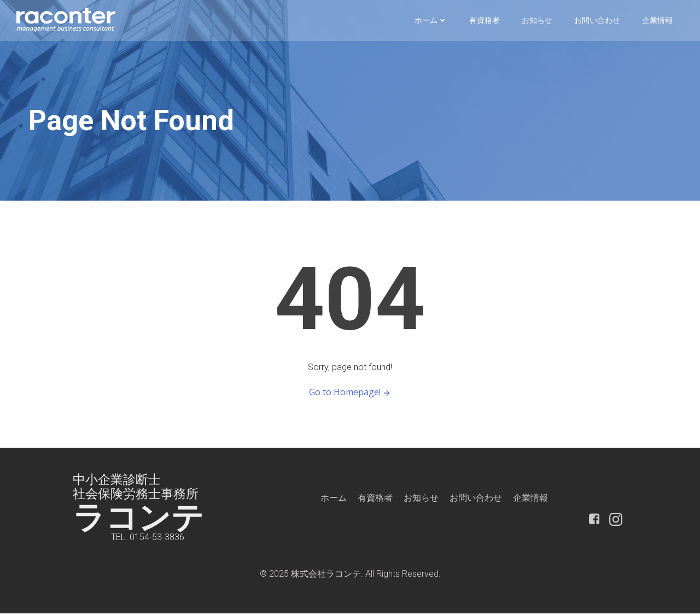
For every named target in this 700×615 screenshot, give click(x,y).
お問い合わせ (597, 20)
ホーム (431, 20)
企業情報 (657, 20)
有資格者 (485, 20)
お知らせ (537, 20)
